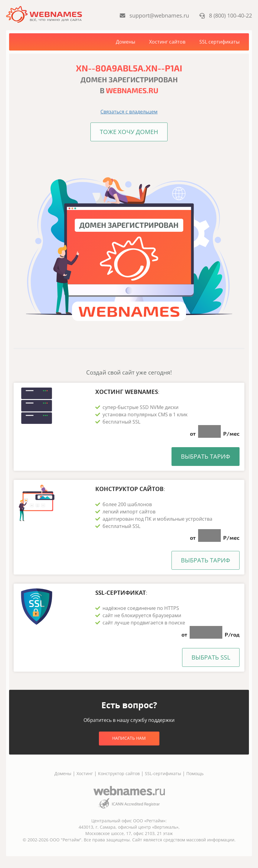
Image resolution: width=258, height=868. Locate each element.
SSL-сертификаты (164, 773)
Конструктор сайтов (119, 773)
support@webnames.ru (155, 15)
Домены (126, 42)
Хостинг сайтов (167, 42)
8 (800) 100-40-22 (226, 15)
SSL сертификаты (219, 42)
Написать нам (129, 738)
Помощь (195, 773)
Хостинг (85, 773)
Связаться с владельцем (129, 112)
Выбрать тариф (206, 456)
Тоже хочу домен (129, 132)
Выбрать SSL (211, 657)
